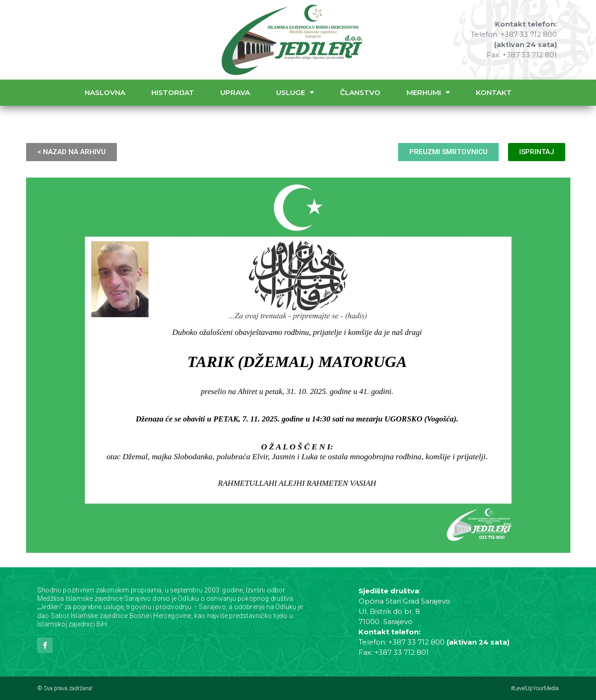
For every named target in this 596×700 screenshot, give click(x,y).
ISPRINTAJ (537, 152)
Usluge (295, 92)
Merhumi (428, 92)
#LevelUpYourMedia (535, 688)
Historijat (173, 92)
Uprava (235, 92)
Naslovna (105, 92)
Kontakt (494, 92)
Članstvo (360, 92)
